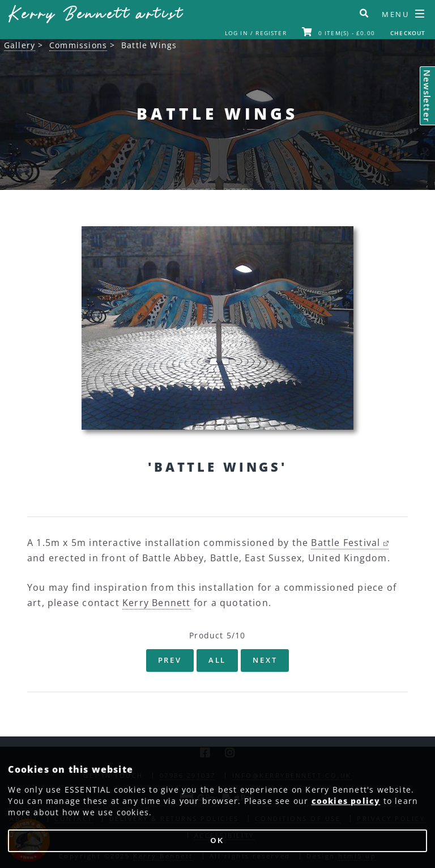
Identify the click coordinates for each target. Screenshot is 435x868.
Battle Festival (349, 543)
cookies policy (346, 801)
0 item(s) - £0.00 (338, 33)
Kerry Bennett (95, 15)
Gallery (20, 45)
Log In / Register (256, 33)
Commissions (78, 45)
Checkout (408, 33)
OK (218, 841)
